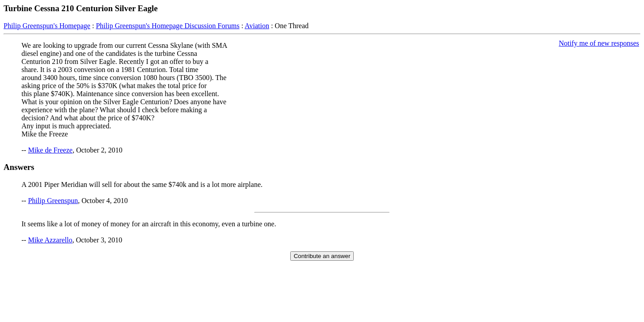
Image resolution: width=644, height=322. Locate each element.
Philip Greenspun (53, 201)
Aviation (257, 26)
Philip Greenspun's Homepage (47, 26)
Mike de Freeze (51, 150)
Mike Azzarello (50, 240)
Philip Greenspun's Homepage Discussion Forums (167, 26)
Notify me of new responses (599, 43)
